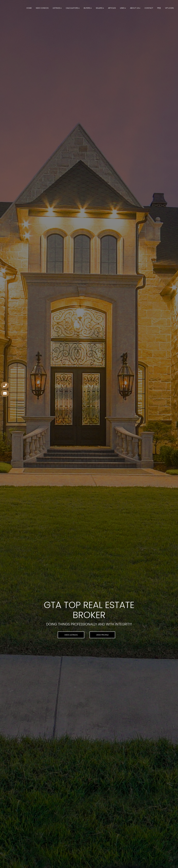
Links (122, 8)
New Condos (42, 8)
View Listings (71, 635)
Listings (56, 8)
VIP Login (169, 8)
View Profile (102, 635)
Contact (149, 8)
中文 (159, 8)
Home (29, 8)
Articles (112, 8)
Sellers (99, 8)
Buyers (87, 8)
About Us (134, 8)
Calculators (72, 8)
